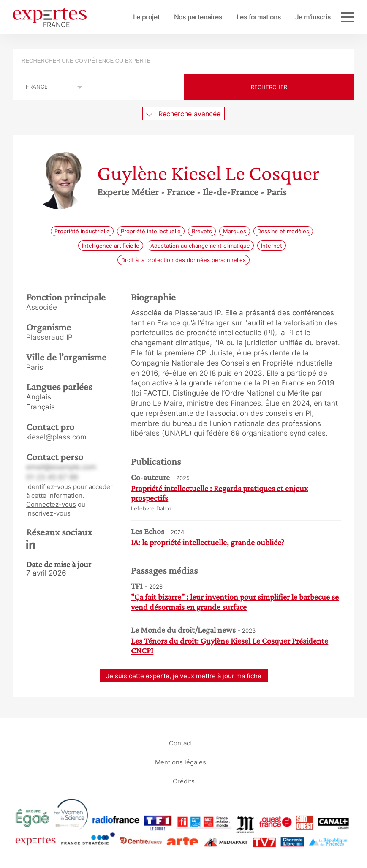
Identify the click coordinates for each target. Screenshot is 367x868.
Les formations (259, 17)
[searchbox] (184, 62)
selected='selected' (50, 87)
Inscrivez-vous (48, 513)
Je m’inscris (313, 17)
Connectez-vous (51, 504)
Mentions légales (181, 762)
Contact (181, 743)
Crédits (184, 781)
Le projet (146, 17)
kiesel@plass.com (56, 437)
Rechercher (269, 87)
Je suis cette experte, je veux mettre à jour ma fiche (184, 676)
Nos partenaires (198, 17)
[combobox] (183, 62)
